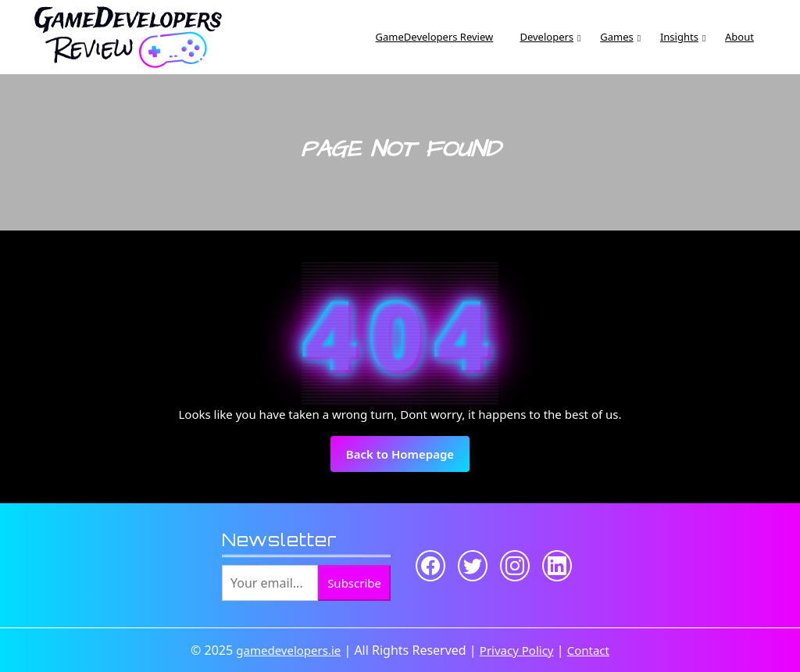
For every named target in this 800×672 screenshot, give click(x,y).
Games (616, 37)
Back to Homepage (408, 459)
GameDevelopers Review (435, 37)
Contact (588, 650)
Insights (679, 37)
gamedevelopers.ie (288, 650)
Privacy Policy (517, 650)
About (739, 37)
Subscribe (354, 583)
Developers (546, 37)
